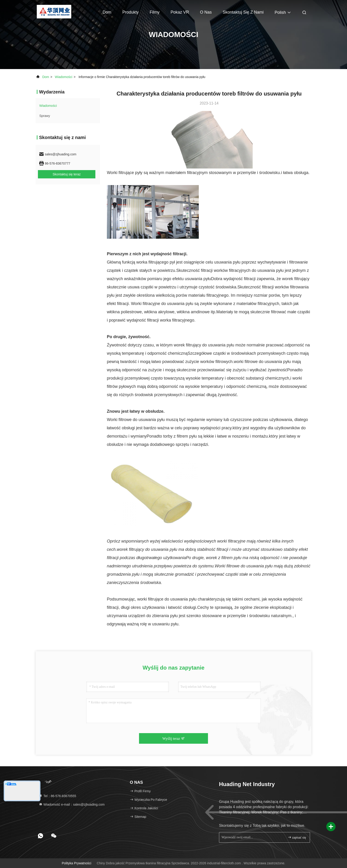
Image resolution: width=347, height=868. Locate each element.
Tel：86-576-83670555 (57, 796)
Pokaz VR (180, 12)
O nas (206, 12)
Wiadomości (63, 77)
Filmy (155, 12)
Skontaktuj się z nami (243, 12)
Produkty (130, 12)
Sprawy (45, 116)
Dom (107, 12)
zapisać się (297, 837)
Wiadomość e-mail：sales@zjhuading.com (72, 804)
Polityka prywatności (77, 863)
